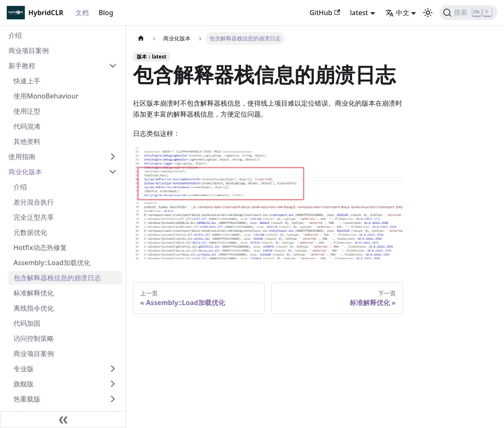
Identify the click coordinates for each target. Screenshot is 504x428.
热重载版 (27, 399)
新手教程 (22, 66)
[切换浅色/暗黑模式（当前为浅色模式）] (428, 13)
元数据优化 (30, 232)
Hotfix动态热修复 (40, 247)
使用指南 (22, 157)
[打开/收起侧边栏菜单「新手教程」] (113, 66)
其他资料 (27, 141)
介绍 (15, 35)
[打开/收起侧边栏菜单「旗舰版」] (113, 384)
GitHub (325, 13)
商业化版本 (25, 172)
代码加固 (27, 323)
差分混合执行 (34, 202)
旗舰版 (24, 384)
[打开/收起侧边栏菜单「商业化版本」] (113, 172)
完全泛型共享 (34, 217)
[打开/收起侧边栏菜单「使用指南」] (113, 157)
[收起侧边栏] (63, 420)
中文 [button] (397, 13)
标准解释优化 (34, 293)
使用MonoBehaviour (46, 96)
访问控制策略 (34, 338)
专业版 (24, 369)
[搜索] (468, 13)
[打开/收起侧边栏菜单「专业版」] (113, 369)
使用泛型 (27, 111)
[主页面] (141, 39)
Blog (106, 13)
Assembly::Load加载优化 (52, 263)
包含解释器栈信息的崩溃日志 (57, 278)
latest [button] (359, 13)
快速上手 (27, 81)
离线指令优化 (34, 308)
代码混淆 (27, 126)
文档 (82, 13)
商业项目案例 (29, 51)
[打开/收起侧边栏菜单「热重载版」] (113, 399)
